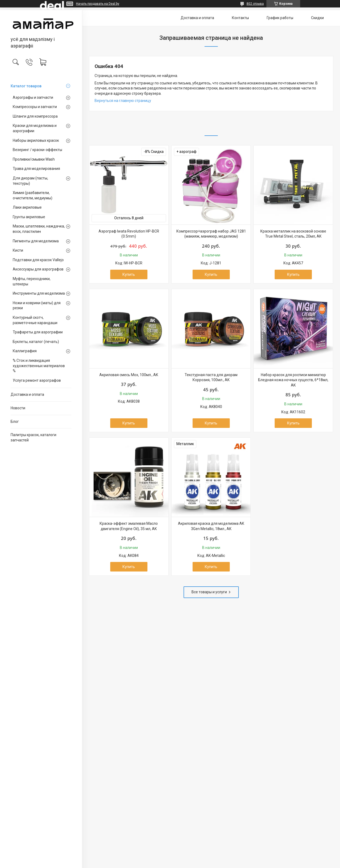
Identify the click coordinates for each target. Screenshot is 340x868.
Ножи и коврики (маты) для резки (37, 306)
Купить (129, 274)
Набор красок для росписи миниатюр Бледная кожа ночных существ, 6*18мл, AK (293, 380)
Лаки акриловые (27, 207)
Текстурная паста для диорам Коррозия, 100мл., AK (211, 377)
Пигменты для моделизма (36, 241)
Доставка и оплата (27, 394)
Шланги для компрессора (35, 116)
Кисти (18, 250)
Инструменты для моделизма (39, 293)
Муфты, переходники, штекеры (32, 281)
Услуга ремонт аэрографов (37, 380)
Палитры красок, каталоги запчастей (33, 437)
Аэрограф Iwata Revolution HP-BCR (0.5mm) (129, 234)
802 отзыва (255, 4)
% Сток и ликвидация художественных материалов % (39, 366)
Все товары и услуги (209, 592)
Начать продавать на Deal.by (98, 4)
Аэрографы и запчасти (33, 97)
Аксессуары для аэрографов (38, 269)
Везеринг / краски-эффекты (37, 150)
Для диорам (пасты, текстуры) (30, 181)
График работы (280, 18)
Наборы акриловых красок (36, 140)
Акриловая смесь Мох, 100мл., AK (129, 375)
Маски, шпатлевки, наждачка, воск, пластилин (39, 229)
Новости (18, 408)
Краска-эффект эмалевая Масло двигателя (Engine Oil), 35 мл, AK (129, 526)
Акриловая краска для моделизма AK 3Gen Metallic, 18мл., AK (211, 526)
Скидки (317, 18)
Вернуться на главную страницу (123, 101)
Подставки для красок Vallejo (38, 260)
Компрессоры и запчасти (35, 107)
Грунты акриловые (29, 217)
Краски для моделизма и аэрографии (35, 128)
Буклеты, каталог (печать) (36, 342)
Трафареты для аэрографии (38, 332)
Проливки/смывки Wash (34, 159)
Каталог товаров (26, 86)
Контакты (240, 18)
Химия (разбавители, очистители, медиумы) (33, 195)
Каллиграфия (25, 351)
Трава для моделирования (36, 169)
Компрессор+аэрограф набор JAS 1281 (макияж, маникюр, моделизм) (211, 234)
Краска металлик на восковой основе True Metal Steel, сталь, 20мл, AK (293, 234)
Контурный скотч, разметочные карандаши (35, 320)
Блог (15, 422)
